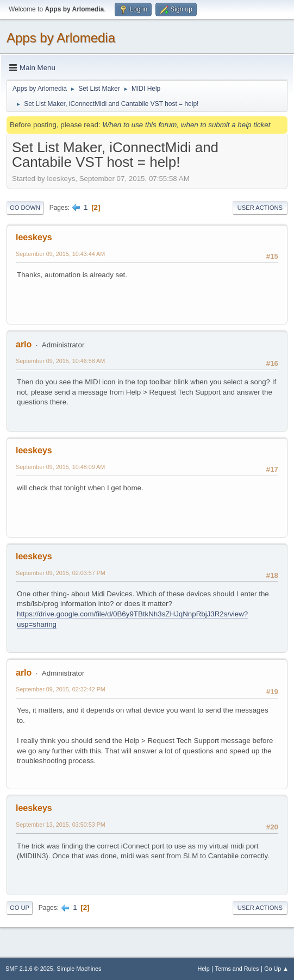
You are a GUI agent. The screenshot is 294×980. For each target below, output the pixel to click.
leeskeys (34, 237)
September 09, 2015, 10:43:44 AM (60, 254)
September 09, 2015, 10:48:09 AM (60, 467)
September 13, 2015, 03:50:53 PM (61, 825)
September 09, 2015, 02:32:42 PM (61, 689)
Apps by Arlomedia (61, 38)
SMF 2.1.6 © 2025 (29, 969)
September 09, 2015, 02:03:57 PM (61, 573)
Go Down (25, 208)
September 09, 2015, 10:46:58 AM (60, 361)
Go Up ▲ (276, 969)
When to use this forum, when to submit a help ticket (186, 125)
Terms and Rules (237, 969)
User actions (260, 208)
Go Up (20, 908)
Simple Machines (79, 969)
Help (204, 969)
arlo (24, 344)
